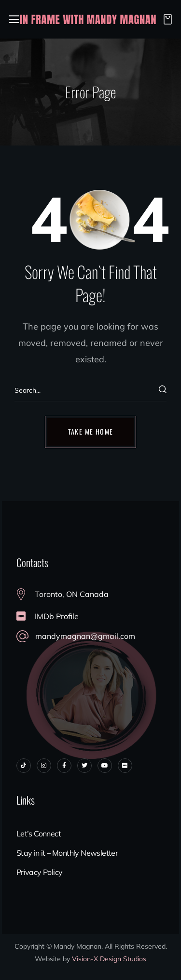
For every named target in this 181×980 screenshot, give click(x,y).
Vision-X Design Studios (109, 959)
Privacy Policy (40, 872)
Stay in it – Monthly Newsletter (67, 853)
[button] (165, 19)
